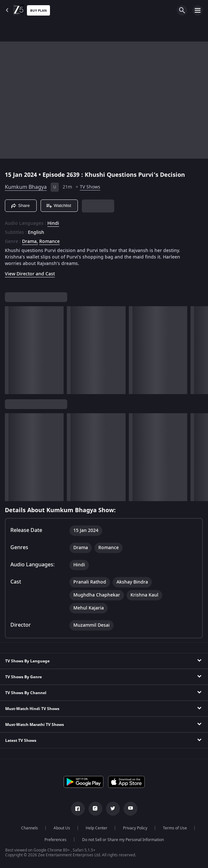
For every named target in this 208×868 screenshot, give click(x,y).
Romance (49, 242)
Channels (30, 828)
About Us (62, 828)
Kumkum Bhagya (26, 187)
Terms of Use (175, 828)
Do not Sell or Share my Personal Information (123, 840)
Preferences (55, 840)
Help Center (97, 828)
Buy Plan (38, 11)
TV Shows (90, 187)
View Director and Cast (30, 274)
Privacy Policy (135, 828)
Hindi (53, 223)
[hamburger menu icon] (198, 10)
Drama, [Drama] (30, 242)
